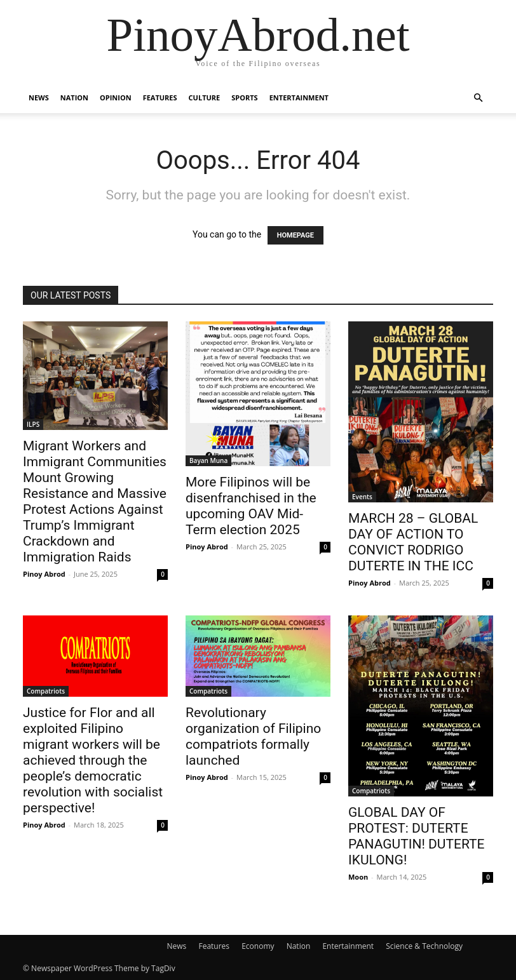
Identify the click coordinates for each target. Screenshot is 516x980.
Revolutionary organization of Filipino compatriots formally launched (253, 736)
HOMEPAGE (295, 235)
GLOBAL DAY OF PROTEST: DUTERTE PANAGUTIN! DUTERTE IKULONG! (417, 836)
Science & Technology (424, 946)
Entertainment (299, 97)
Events (362, 497)
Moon (358, 877)
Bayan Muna (208, 460)
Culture (205, 97)
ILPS (33, 424)
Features (160, 97)
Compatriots (46, 691)
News (39, 97)
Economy (258, 946)
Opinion (116, 97)
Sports (244, 97)
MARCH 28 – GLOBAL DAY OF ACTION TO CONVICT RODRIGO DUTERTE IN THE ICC (413, 542)
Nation (74, 97)
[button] (478, 98)
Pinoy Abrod (44, 574)
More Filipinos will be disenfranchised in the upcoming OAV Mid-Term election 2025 (251, 506)
